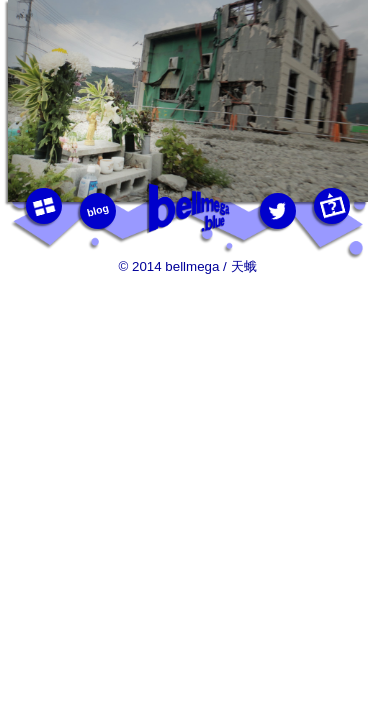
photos (43, 206)
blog (97, 210)
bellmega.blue (188, 208)
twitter (277, 211)
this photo (331, 206)
